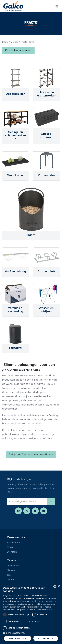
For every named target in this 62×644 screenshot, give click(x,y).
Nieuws (11, 570)
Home (5, 42)
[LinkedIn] (35, 511)
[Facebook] (18, 511)
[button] (51, 501)
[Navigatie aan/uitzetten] (57, 6)
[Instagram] (27, 511)
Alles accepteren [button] (18, 638)
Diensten (12, 552)
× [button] (59, 586)
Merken (14, 42)
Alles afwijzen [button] (46, 638)
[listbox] (55, 586)
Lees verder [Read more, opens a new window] (47, 610)
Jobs (9, 575)
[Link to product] (16, 78)
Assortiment (14, 542)
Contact (11, 579)
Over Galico (13, 566)
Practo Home (27, 42)
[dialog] (31, 613)
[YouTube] (44, 511)
